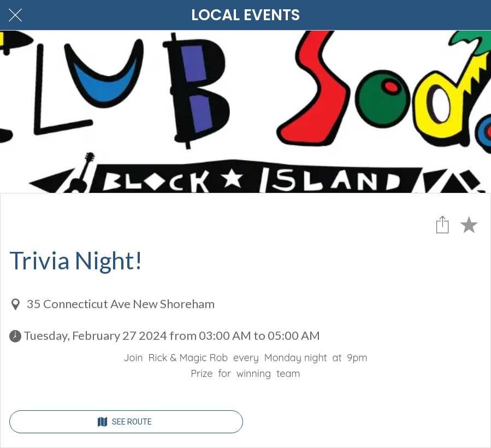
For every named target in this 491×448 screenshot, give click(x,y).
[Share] (442, 224)
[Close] (15, 15)
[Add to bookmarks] (469, 224)
